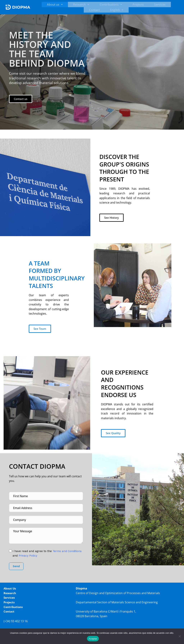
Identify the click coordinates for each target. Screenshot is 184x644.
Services (133, 4)
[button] (47, 4)
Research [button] (68, 4)
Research (10, 593)
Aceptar (93, 639)
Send (16, 566)
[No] (180, 636)
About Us (10, 588)
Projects (116, 4)
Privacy (44, 556)
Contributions (14, 607)
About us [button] (47, 4)
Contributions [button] (93, 4)
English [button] (167, 4)
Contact (149, 4)
